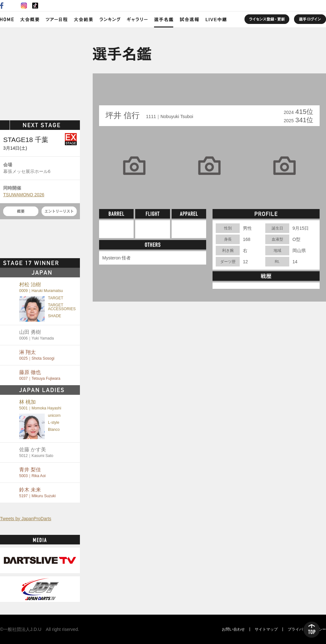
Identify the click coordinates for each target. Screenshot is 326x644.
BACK (114, 93)
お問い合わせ (233, 629)
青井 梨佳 (32, 472)
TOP (312, 630)
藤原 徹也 (40, 375)
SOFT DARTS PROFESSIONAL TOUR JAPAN (40, 72)
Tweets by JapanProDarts (26, 519)
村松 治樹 (41, 287)
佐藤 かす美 (36, 452)
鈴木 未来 (37, 493)
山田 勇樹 (36, 335)
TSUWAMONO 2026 (24, 195)
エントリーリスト (59, 211)
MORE (69, 263)
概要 (21, 211)
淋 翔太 (37, 355)
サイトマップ (266, 629)
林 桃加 (40, 405)
